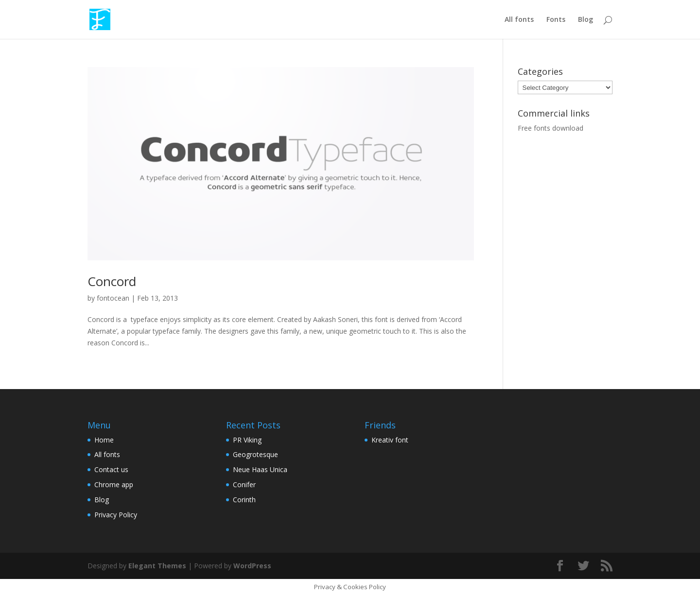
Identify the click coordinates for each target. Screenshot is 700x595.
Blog (586, 20)
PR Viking (247, 440)
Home (104, 440)
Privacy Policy (116, 515)
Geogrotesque (255, 454)
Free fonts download (551, 128)
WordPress (252, 566)
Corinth (244, 500)
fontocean (113, 298)
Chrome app (114, 484)
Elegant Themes (157, 566)
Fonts (556, 20)
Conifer (244, 484)
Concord (112, 281)
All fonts (519, 20)
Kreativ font (390, 440)
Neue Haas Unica (260, 469)
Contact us (111, 469)
